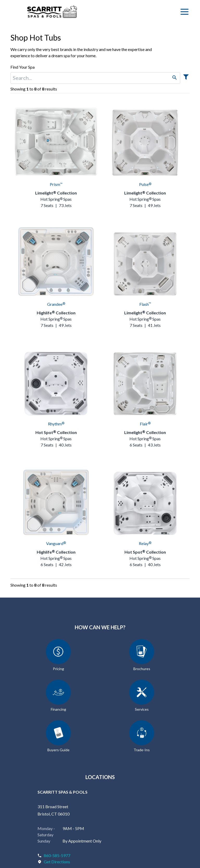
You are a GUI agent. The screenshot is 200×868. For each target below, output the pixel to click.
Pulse (145, 184)
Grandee (56, 304)
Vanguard (56, 543)
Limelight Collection (56, 193)
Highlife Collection (56, 313)
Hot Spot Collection (56, 432)
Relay (145, 543)
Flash (145, 304)
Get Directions (57, 862)
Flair (145, 424)
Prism (56, 184)
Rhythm (56, 424)
